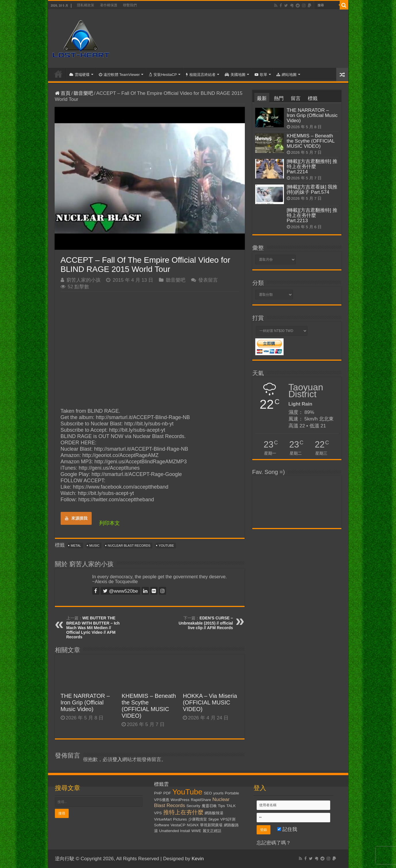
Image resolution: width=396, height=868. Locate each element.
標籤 (313, 98)
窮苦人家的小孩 (83, 280)
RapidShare (201, 800)
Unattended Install (175, 831)
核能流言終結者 (201, 75)
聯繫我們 (130, 5)
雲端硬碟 (79, 75)
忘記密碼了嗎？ (274, 843)
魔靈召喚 (209, 806)
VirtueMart (163, 819)
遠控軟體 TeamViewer (119, 75)
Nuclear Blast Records (129, 546)
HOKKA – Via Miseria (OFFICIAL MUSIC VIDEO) (210, 702)
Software (162, 825)
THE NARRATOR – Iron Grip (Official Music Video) (85, 702)
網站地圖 (287, 75)
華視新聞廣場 (211, 825)
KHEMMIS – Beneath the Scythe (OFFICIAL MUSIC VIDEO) (149, 706)
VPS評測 (228, 819)
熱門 (279, 98)
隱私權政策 (86, 5)
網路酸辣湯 (214, 813)
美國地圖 (235, 75)
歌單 (261, 75)
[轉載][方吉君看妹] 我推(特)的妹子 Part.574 (312, 190)
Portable (232, 793)
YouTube (166, 546)
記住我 (287, 829)
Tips (221, 806)
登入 (117, 759)
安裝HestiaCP (163, 75)
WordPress (180, 800)
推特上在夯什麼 (183, 812)
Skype (214, 819)
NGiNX (193, 825)
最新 (262, 98)
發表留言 (208, 280)
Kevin (198, 859)
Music (94, 546)
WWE (196, 831)
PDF (167, 793)
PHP (158, 793)
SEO (208, 793)
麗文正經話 (212, 831)
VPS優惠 (162, 800)
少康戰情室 (198, 819)
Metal (76, 546)
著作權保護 (109, 5)
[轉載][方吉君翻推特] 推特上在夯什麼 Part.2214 (312, 167)
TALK (231, 806)
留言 (296, 98)
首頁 (58, 74)
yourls (218, 793)
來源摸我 (76, 518)
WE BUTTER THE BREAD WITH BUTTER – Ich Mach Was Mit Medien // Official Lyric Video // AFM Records (93, 627)
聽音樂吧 (83, 93)
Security (193, 806)
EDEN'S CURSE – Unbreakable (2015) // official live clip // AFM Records (206, 623)
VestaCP (178, 825)
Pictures (180, 819)
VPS (158, 813)
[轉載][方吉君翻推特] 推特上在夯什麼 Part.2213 (312, 215)
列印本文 (109, 523)
